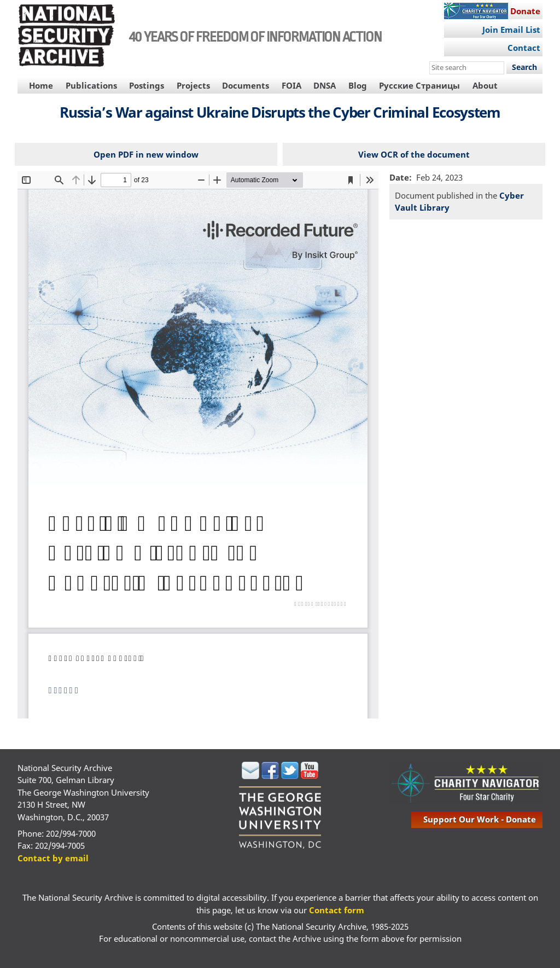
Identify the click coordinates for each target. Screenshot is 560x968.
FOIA (291, 85)
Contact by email (53, 858)
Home (41, 85)
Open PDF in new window (146, 154)
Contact (524, 48)
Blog (358, 85)
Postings (147, 85)
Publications (91, 85)
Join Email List (511, 30)
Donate (525, 11)
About (485, 85)
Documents (246, 85)
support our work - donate (480, 819)
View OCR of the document (414, 154)
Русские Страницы (419, 85)
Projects (193, 85)
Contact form (337, 910)
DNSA (325, 85)
